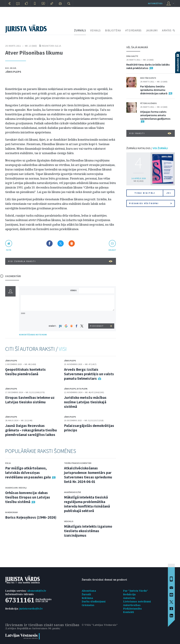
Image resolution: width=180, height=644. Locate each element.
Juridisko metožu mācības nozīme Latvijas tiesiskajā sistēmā (85, 402)
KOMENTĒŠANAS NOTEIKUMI (33, 335)
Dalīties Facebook (49, 243)
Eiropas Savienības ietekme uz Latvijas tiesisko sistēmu (30, 400)
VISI (63, 349)
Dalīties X (61, 243)
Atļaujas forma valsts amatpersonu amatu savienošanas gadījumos (155, 115)
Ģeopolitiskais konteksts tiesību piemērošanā (25, 372)
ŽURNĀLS (80, 30)
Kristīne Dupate (148, 78)
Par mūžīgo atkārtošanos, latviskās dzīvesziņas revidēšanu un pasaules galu (28, 473)
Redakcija (129, 594)
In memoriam (11, 512)
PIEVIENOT (97, 326)
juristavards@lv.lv (31, 609)
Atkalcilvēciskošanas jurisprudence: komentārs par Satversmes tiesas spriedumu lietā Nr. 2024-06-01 (88, 475)
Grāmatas (88, 605)
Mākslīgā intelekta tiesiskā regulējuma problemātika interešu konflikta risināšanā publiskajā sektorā (87, 504)
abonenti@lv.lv (37, 591)
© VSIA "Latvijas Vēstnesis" (100, 625)
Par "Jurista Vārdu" (136, 591)
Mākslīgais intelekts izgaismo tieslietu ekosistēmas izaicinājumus (88, 531)
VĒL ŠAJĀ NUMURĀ (137, 47)
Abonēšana (89, 591)
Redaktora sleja (51, 46)
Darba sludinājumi (94, 601)
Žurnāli (86, 594)
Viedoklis (69, 521)
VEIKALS (95, 30)
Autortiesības (132, 605)
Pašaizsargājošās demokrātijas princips (89, 428)
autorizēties (155, 3)
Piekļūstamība (132, 609)
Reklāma (87, 598)
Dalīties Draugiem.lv (72, 243)
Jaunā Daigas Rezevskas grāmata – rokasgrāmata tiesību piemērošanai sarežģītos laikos (31, 430)
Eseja (8, 463)
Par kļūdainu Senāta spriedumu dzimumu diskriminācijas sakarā (154, 90)
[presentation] (97, 317)
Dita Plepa (82, 389)
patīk (9, 250)
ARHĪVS (167, 30)
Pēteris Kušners (148, 103)
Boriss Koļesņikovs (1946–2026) (31, 517)
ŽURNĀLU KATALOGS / (147, 148)
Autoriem (129, 598)
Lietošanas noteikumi (137, 601)
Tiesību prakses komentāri (78, 463)
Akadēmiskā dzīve (73, 492)
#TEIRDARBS (133, 30)
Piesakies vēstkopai (150, 203)
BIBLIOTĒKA (113, 30)
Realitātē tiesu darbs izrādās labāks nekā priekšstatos (148, 66)
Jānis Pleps (13, 72)
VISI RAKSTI (150, 133)
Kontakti (129, 612)
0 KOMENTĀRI (13, 276)
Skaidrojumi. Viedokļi (16, 488)
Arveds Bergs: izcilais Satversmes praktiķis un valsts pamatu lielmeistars (89, 374)
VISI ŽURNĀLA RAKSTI (60, 261)
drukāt (112, 250)
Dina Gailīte (132, 56)
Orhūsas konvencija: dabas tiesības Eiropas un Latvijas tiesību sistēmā (28, 497)
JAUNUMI (152, 30)
